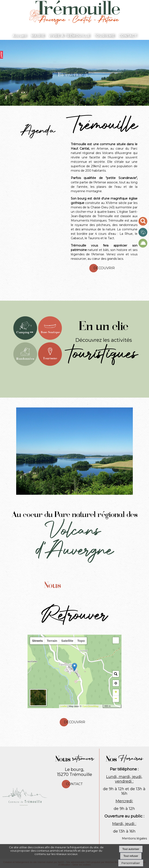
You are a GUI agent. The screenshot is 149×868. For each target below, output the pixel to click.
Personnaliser (131, 863)
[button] (116, 640)
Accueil (19, 36)
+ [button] (116, 692)
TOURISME (104, 36)
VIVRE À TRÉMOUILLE (69, 36)
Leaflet (64, 706)
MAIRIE (38, 36)
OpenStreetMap (90, 706)
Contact (74, 784)
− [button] (116, 699)
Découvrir (104, 268)
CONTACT (128, 36)
